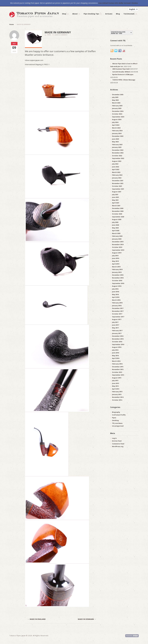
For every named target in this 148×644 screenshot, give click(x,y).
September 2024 (118, 117)
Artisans (109, 14)
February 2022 (117, 175)
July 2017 (115, 322)
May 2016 (115, 356)
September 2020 (118, 217)
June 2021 (115, 197)
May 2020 (115, 228)
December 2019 (118, 242)
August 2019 (117, 253)
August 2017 (117, 319)
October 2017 (117, 314)
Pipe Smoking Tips (91, 14)
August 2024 (117, 119)
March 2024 (116, 128)
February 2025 (117, 106)
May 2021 (115, 200)
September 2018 (118, 283)
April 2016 (116, 358)
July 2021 (115, 194)
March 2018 (116, 300)
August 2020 (117, 219)
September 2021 (118, 189)
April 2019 (116, 264)
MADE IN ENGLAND (37, 619)
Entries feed (117, 441)
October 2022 (117, 156)
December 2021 (118, 181)
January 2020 (117, 239)
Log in (114, 438)
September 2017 (118, 317)
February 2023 (117, 145)
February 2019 (117, 269)
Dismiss (135, 3)
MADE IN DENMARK (87, 619)
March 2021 (116, 206)
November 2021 (118, 183)
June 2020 (115, 225)
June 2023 (115, 139)
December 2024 (118, 111)
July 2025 (115, 97)
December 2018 (118, 275)
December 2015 (118, 367)
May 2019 (115, 261)
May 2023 (115, 142)
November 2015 (118, 369)
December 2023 (118, 136)
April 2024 (116, 125)
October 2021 (117, 186)
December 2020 (118, 208)
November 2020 (118, 211)
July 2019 (115, 256)
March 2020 (116, 233)
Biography (116, 412)
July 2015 (115, 380)
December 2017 (118, 308)
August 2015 (117, 378)
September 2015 (118, 375)
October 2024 (117, 114)
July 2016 (115, 350)
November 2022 (118, 153)
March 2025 (116, 103)
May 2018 (115, 294)
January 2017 (117, 333)
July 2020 (115, 222)
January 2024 (117, 133)
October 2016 (117, 342)
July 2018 (115, 289)
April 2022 (116, 169)
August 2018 (117, 286)
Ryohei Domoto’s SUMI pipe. (123, 74)
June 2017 (115, 325)
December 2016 (118, 336)
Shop (64, 14)
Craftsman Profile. (119, 415)
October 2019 (117, 247)
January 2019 (117, 272)
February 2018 (117, 303)
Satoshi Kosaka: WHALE (121, 72)
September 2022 (118, 158)
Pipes (49, 35)
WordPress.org (118, 446)
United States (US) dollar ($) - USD (118, 33)
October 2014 (117, 400)
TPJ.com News (117, 423)
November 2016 (118, 339)
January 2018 (117, 306)
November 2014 (118, 397)
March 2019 (116, 267)
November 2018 (118, 278)
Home (12, 24)
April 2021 (116, 203)
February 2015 (117, 392)
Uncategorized (118, 426)
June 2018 (115, 292)
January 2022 (117, 178)
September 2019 (118, 250)
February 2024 (117, 131)
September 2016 (118, 344)
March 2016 (116, 361)
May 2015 (115, 386)
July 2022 (115, 164)
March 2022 (116, 172)
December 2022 (118, 150)
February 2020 (117, 236)
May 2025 (115, 100)
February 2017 (117, 331)
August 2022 (117, 161)
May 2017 (115, 328)
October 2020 (117, 214)
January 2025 (117, 108)
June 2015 (115, 383)
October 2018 (117, 281)
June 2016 (115, 353)
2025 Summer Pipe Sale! (121, 69)
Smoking (115, 420)
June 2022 (115, 167)
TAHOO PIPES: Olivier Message (124, 80)
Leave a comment (61, 35)
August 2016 (117, 347)
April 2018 (116, 297)
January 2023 (117, 147)
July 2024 (115, 122)
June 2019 (115, 258)
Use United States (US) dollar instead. (115, 3)
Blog (118, 14)
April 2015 (116, 389)
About (75, 14)
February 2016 (117, 364)
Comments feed (118, 444)
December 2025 (118, 95)
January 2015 (117, 394)
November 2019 (118, 244)
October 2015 (117, 372)
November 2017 (118, 311)
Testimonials (129, 14)
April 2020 (116, 231)
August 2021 (117, 192)
